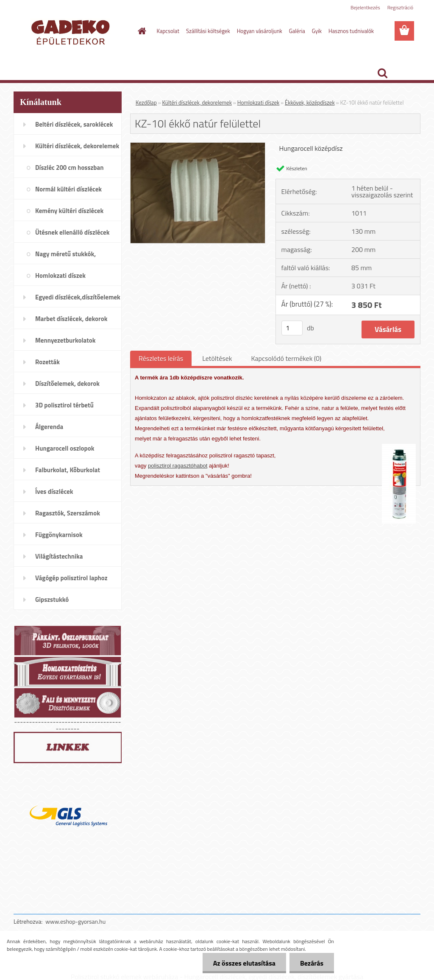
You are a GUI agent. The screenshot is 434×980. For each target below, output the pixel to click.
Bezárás (312, 963)
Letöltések (217, 358)
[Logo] (72, 31)
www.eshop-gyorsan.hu (75, 921)
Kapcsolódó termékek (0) (286, 358)
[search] (382, 73)
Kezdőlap (146, 102)
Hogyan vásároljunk (260, 31)
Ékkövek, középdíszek (310, 102)
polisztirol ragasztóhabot (178, 466)
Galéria (297, 31)
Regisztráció (400, 7)
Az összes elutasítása (244, 963)
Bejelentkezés (365, 7)
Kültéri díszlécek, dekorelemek (197, 102)
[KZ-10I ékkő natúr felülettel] (198, 146)
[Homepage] (141, 31)
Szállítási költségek (208, 31)
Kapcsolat (168, 31)
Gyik (317, 31)
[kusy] (292, 328)
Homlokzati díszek (259, 102)
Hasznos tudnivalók (351, 31)
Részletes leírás (161, 358)
